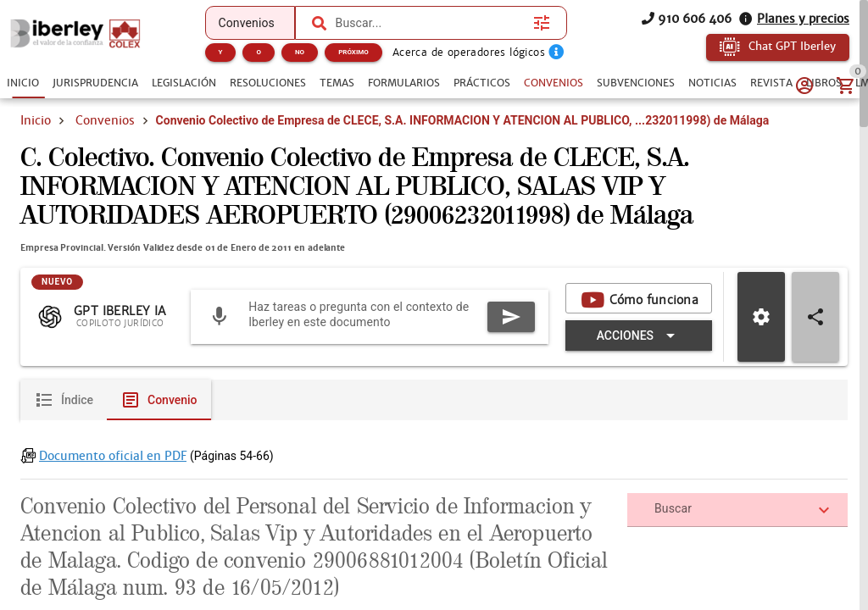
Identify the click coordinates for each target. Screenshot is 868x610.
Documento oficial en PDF (113, 518)
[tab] (23, 83)
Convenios (105, 120)
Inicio (36, 120)
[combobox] (431, 23)
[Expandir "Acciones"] (639, 398)
